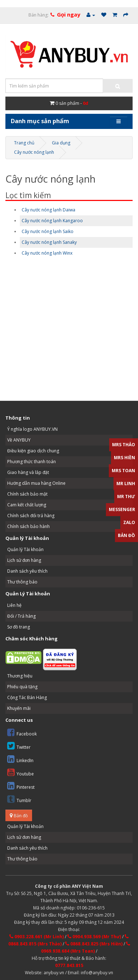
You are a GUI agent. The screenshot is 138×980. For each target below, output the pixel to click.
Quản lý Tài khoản (25, 549)
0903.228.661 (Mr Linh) (37, 937)
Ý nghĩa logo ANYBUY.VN (32, 429)
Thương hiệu (20, 676)
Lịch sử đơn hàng (24, 560)
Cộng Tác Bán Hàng (27, 697)
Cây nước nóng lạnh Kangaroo (52, 221)
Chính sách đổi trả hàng (31, 516)
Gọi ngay (69, 14)
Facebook (22, 732)
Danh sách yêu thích (27, 571)
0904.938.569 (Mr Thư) (94, 937)
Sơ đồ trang (19, 627)
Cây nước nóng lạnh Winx (47, 253)
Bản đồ (19, 816)
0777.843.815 (69, 965)
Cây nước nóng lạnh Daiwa (48, 210)
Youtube (21, 772)
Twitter (19, 746)
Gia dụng (61, 143)
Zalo (129, 522)
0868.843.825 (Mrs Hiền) (94, 944)
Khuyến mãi (19, 708)
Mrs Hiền (124, 458)
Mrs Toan (123, 471)
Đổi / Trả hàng (21, 616)
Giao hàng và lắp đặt (28, 472)
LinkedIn (20, 759)
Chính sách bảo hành (28, 526)
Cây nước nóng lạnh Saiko (48, 231)
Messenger (122, 509)
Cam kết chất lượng (27, 505)
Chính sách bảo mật (27, 494)
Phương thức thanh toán (32, 462)
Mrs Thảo (124, 445)
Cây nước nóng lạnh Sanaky (49, 242)
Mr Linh (126, 484)
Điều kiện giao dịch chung (33, 451)
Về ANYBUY (19, 440)
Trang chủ (24, 143)
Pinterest (21, 786)
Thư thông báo (22, 582)
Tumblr (19, 799)
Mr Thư (126, 496)
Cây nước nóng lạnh (34, 152)
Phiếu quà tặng (22, 687)
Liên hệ (14, 605)
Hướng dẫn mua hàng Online (36, 483)
